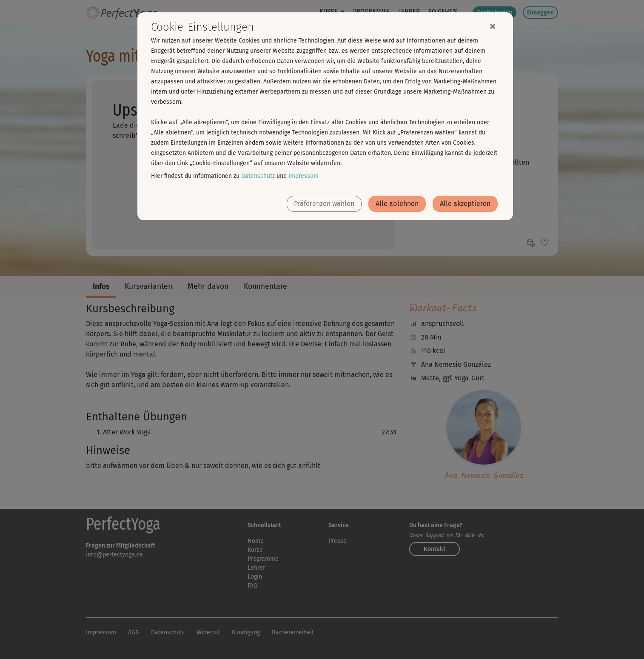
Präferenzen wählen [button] (324, 204)
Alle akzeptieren (465, 204)
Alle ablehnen (397, 204)
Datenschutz (258, 176)
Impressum (303, 176)
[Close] (493, 26)
